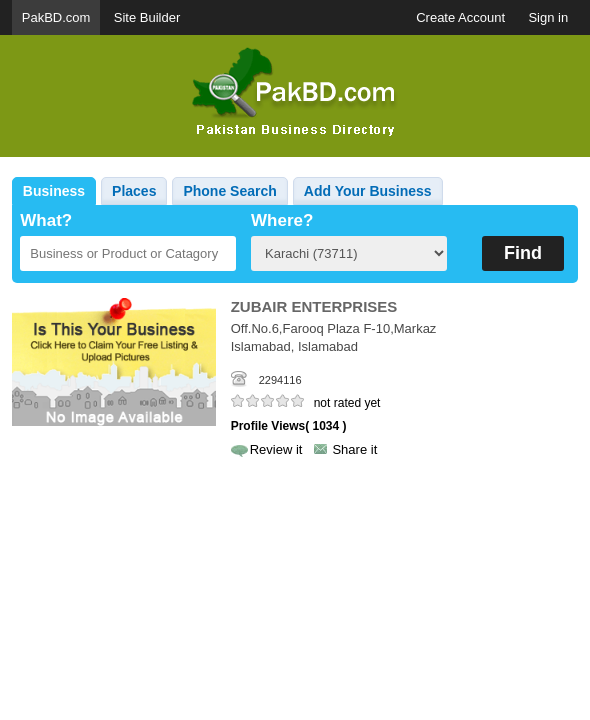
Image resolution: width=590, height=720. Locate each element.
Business (54, 191)
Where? (282, 220)
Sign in (548, 17)
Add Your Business (368, 191)
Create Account (460, 17)
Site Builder (147, 17)
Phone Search (229, 191)
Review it (276, 449)
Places (134, 191)
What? (46, 220)
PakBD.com (56, 17)
